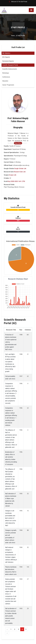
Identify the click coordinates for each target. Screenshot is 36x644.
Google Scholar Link (20, 169)
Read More (18, 143)
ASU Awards (6, 57)
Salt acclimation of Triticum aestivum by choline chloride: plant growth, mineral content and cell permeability (11, 616)
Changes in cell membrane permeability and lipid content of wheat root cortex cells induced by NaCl (11, 518)
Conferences (6, 77)
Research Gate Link (20, 172)
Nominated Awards (8, 61)
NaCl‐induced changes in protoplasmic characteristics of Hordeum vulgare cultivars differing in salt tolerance (11, 555)
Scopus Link (13, 175)
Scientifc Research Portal (10, 65)
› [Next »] (7, 633)
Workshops (6, 73)
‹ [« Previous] (7, 629)
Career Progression (8, 85)
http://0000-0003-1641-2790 (16, 181)
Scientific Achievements (10, 69)
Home (13, 36)
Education (5, 81)
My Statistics (6, 53)
